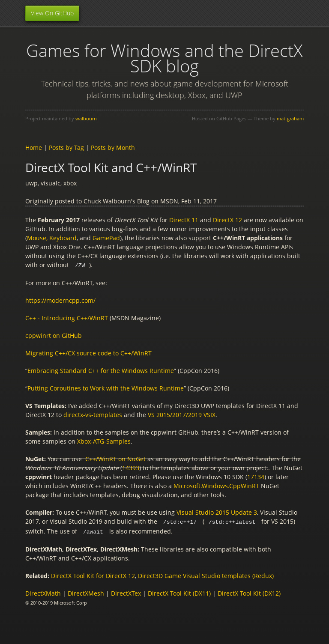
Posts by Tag (66, 148)
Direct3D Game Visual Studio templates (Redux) (206, 574)
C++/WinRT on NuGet (115, 458)
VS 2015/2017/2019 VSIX (182, 414)
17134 (256, 476)
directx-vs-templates (93, 414)
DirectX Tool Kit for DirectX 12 (93, 574)
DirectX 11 (184, 220)
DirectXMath (43, 592)
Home (34, 148)
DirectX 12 (227, 220)
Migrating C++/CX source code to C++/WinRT (88, 353)
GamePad (106, 238)
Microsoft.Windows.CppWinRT (216, 485)
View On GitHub (52, 13)
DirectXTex (126, 592)
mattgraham (290, 118)
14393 (131, 467)
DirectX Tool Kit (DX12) (249, 592)
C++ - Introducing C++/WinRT (67, 318)
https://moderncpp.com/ (60, 300)
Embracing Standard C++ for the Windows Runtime (101, 370)
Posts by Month (113, 148)
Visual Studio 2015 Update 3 (217, 512)
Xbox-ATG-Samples (104, 441)
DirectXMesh (86, 592)
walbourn (86, 118)
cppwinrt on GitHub (54, 335)
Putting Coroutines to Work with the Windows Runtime (106, 388)
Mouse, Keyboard (52, 238)
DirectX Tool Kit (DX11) (179, 592)
